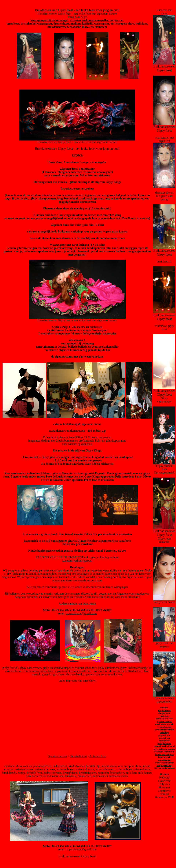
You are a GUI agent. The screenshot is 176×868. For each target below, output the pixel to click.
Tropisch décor (164, 727)
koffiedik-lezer (134, 671)
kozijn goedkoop (164, 765)
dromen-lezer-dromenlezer (108, 671)
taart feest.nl (164, 261)
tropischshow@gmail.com (81, 613)
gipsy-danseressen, (31, 668)
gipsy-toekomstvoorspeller (58, 668)
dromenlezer (61, 24)
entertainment (98, 27)
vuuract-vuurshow (86, 668)
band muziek (164, 757)
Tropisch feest (79, 756)
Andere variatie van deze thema (77, 603)
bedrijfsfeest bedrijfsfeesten (164, 742)
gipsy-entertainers (108, 668)
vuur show (164, 716)
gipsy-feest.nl (10, 668)
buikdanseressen (58, 27)
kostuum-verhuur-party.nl (77, 560)
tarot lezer (13, 24)
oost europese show (122, 24)
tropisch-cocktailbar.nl (164, 746)
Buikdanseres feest (164, 719)
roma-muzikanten (112, 674)
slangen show (164, 713)
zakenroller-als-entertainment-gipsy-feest (29, 671)
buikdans (141, 24)
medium (76, 24)
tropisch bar (164, 738)
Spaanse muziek (58, 756)
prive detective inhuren (164, 749)
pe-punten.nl (164, 735)
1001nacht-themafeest (164, 768)
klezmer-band (74, 674)
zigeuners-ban (91, 674)
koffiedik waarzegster (96, 24)
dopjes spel (117, 20)
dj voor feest (85, 444)
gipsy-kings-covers (53, 674)
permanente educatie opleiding (164, 731)
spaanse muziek (164, 721)
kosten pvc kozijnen (164, 754)
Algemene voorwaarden (130, 593)
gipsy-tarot (61, 671)
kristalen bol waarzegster (36, 24)
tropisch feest (164, 710)
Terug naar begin (77, 17)
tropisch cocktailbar (164, 763)
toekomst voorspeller (95, 20)
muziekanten (164, 760)
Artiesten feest (98, 756)
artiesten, (76, 20)
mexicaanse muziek (164, 724)
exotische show (79, 27)
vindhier (164, 708)
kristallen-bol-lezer (80, 671)
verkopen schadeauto (164, 752)
